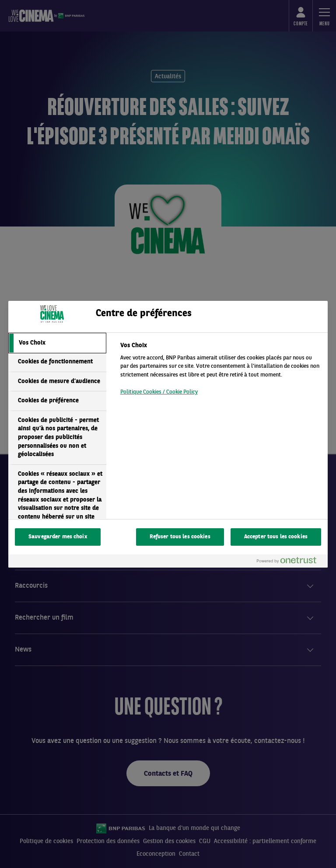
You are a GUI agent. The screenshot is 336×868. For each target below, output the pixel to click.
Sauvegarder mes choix (58, 537)
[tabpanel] (220, 371)
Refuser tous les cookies (180, 537)
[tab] (57, 343)
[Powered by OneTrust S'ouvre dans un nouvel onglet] (290, 562)
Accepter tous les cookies (276, 537)
